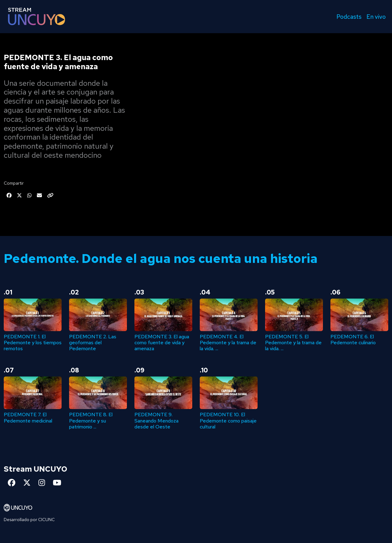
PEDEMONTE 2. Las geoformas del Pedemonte (93, 343)
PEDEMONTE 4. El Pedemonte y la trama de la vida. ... (228, 343)
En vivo (376, 17)
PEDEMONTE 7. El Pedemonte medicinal (28, 417)
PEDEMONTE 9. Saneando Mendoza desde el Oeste (156, 420)
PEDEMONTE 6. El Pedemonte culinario (353, 340)
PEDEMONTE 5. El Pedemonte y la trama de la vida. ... (293, 343)
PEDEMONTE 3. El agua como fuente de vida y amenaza (162, 343)
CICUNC (46, 520)
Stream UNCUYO (35, 469)
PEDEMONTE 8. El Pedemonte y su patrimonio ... (91, 420)
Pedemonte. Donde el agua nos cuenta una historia (161, 258)
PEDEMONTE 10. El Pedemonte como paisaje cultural (228, 420)
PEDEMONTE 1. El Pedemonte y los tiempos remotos (33, 343)
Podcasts (349, 17)
